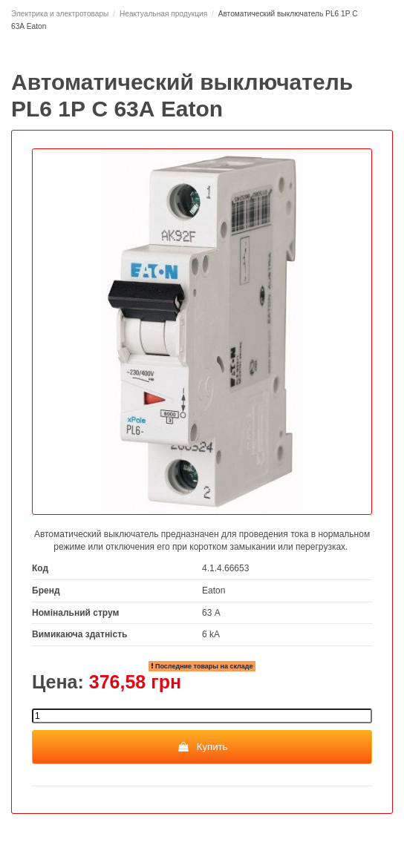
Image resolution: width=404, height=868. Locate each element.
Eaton (214, 591)
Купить (202, 747)
